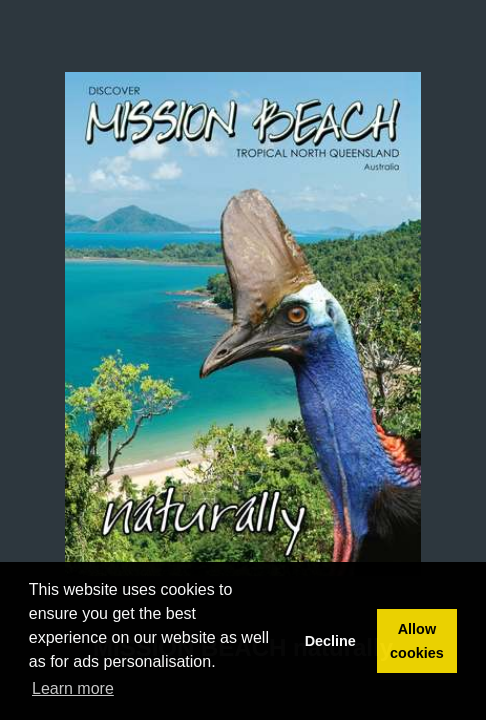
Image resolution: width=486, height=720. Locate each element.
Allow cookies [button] (417, 641)
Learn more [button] (73, 688)
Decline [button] (330, 641)
